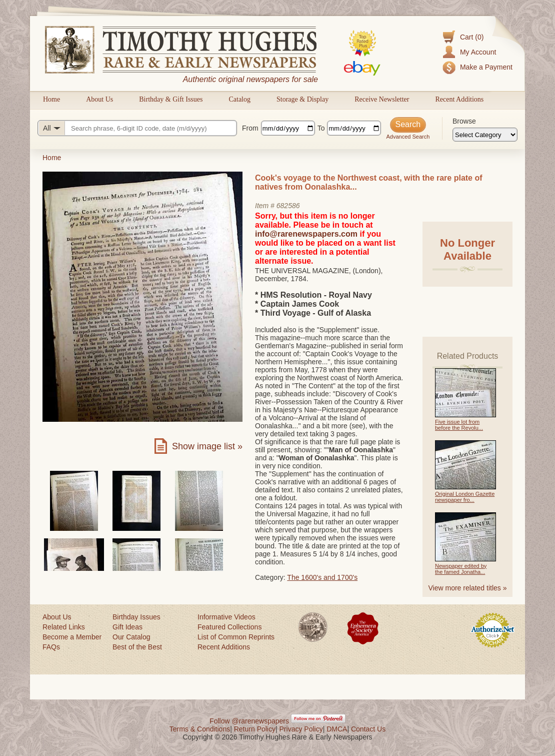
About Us (99, 99)
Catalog (239, 99)
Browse (464, 121)
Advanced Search (408, 137)
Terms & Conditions (200, 729)
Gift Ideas (127, 627)
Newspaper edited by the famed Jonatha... (461, 569)
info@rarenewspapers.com (306, 234)
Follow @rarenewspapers (249, 721)
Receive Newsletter (382, 99)
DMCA (337, 729)
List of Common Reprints (236, 637)
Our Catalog (131, 637)
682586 (288, 206)
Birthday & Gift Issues (171, 99)
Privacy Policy (301, 729)
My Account (478, 52)
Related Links (64, 627)
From (250, 128)
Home (51, 99)
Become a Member (72, 637)
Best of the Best (137, 647)
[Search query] (137, 128)
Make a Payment (486, 67)
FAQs (51, 647)
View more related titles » (468, 588)
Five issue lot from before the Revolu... (459, 425)
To (321, 128)
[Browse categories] (485, 135)
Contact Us (368, 729)
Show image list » (207, 446)
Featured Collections (229, 627)
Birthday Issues (136, 617)
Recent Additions (459, 99)
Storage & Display (302, 99)
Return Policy (255, 729)
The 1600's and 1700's (322, 577)
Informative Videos (226, 617)
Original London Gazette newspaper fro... (465, 497)
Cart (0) (472, 37)
